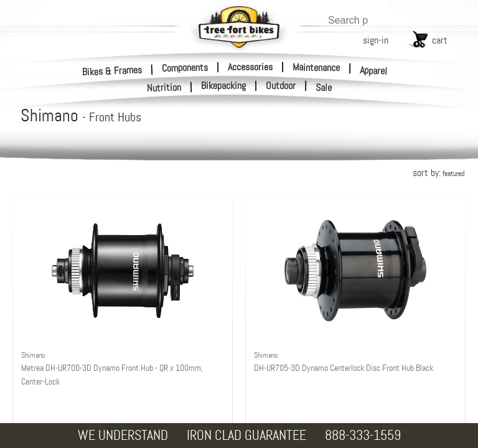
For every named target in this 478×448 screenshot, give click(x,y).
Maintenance (316, 67)
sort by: (438, 173)
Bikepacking (223, 86)
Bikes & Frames (112, 71)
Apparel (374, 71)
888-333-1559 (363, 435)
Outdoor (281, 86)
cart (440, 40)
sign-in (376, 40)
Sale (324, 88)
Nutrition (164, 87)
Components (185, 67)
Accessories (250, 67)
